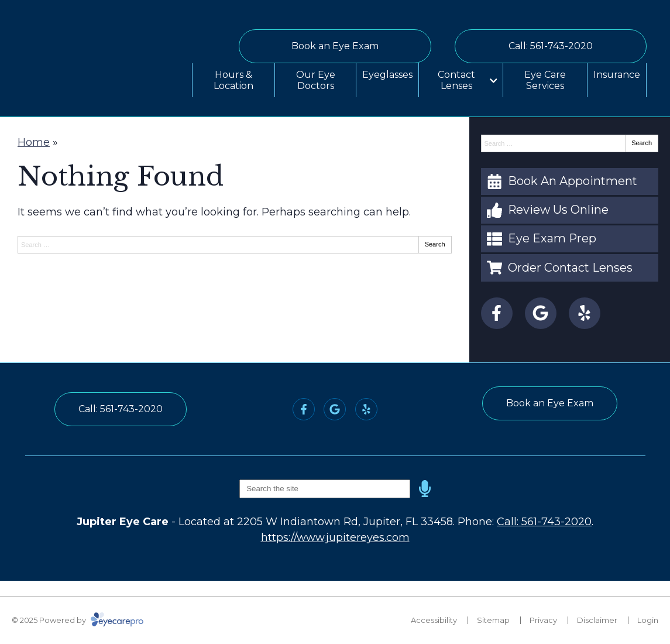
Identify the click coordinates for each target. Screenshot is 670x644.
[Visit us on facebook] (497, 313)
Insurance (617, 75)
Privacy (543, 620)
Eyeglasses (387, 75)
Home (34, 142)
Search (435, 244)
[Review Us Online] (570, 210)
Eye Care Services (545, 80)
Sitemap (493, 620)
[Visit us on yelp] (585, 313)
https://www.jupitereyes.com (335, 537)
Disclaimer (597, 620)
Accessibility (434, 620)
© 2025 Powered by (78, 620)
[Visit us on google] (541, 313)
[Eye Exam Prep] (570, 239)
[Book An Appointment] (570, 181)
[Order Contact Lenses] (570, 268)
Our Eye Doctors (316, 80)
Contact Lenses (456, 80)
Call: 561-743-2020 (544, 522)
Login (648, 620)
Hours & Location (233, 80)
